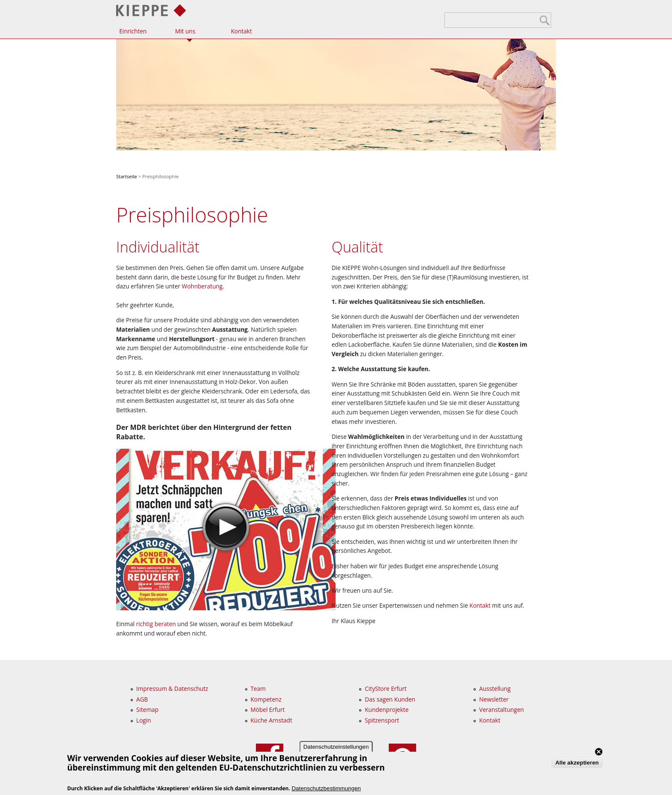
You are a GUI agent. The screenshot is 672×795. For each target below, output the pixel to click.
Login (144, 720)
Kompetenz (266, 699)
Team (258, 688)
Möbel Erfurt (268, 709)
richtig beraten (156, 624)
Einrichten (133, 31)
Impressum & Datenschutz (172, 688)
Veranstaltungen (501, 709)
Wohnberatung (202, 286)
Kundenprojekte (387, 709)
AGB (142, 699)
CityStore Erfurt (385, 688)
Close (599, 754)
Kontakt (241, 31)
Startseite (127, 176)
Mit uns (185, 31)
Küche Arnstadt (271, 720)
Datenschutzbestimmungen (326, 791)
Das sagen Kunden (390, 699)
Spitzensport (382, 720)
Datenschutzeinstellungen (336, 749)
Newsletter (494, 699)
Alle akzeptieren (577, 766)
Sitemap (147, 709)
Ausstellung (495, 688)
